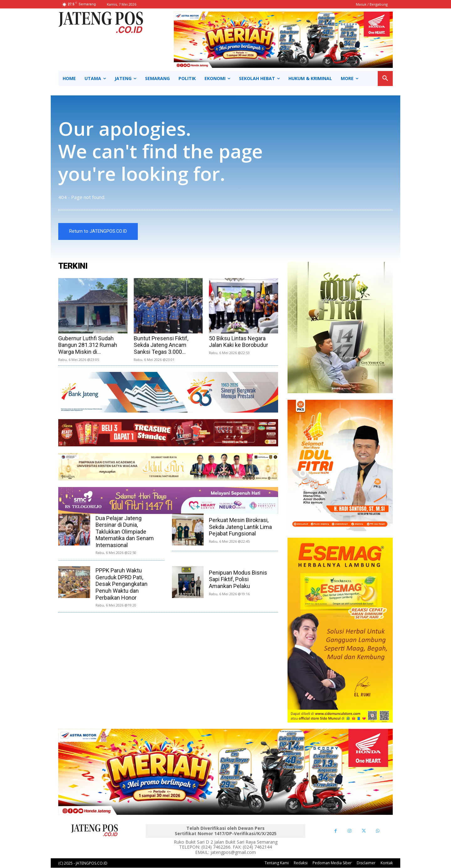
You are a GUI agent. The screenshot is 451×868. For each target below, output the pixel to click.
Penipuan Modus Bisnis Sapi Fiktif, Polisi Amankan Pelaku (238, 579)
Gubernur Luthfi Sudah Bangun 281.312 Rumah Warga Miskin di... (88, 345)
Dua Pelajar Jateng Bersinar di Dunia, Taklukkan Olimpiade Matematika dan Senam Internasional (125, 532)
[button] (385, 79)
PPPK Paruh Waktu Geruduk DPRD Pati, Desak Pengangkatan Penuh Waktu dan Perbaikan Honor (122, 584)
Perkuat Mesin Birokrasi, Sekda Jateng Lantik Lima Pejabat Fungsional (240, 527)
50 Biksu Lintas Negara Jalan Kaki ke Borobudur (238, 342)
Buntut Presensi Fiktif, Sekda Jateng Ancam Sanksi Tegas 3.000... (161, 345)
